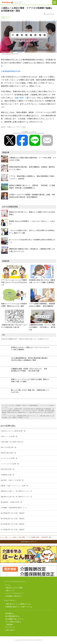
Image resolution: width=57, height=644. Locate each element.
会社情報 (8, 613)
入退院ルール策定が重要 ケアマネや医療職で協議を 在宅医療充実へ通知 (32, 537)
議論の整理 (19, 98)
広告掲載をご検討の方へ (14, 596)
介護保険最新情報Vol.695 (11, 71)
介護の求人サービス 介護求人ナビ (17, 604)
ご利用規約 (9, 625)
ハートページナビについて (15, 593)
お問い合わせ (10, 630)
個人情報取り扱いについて (15, 619)
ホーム (2, 537)
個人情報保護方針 (11, 616)
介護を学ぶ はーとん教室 (14, 588)
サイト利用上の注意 (12, 622)
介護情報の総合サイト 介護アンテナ (18, 607)
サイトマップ (10, 627)
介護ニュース (8, 537)
